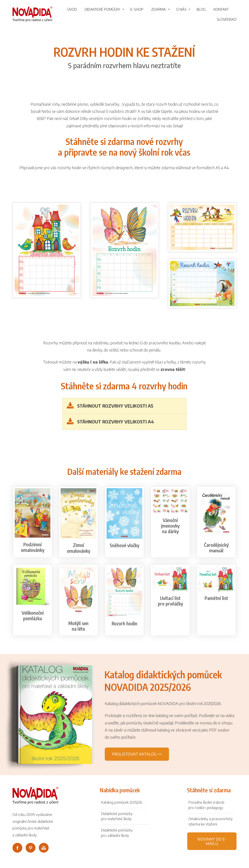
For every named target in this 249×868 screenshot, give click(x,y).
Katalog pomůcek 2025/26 (121, 802)
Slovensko (227, 19)
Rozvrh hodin (124, 623)
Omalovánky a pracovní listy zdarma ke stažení (211, 821)
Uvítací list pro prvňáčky (170, 601)
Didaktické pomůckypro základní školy (117, 833)
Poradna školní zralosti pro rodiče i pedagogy (206, 805)
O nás (181, 9)
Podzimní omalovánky (33, 547)
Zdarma (158, 9)
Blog (201, 9)
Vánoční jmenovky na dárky (170, 526)
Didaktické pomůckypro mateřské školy (117, 816)
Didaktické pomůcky (102, 9)
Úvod (72, 9)
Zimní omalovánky (79, 548)
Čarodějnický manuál (216, 548)
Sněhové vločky (124, 545)
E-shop (137, 9)
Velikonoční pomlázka (33, 616)
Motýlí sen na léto (78, 626)
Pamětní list (216, 598)
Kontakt (221, 9)
